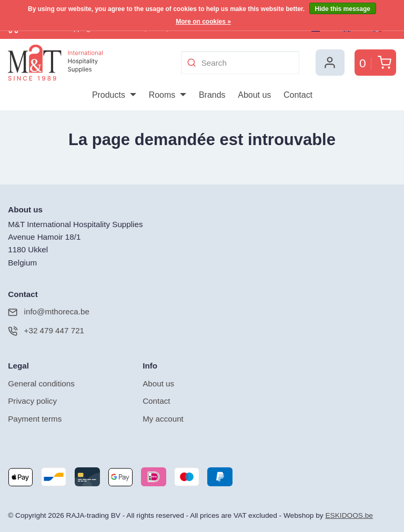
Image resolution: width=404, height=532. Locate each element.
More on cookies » (203, 22)
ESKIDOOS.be (349, 514)
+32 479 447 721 (46, 330)
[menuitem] (114, 95)
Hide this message (343, 9)
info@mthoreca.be (49, 311)
